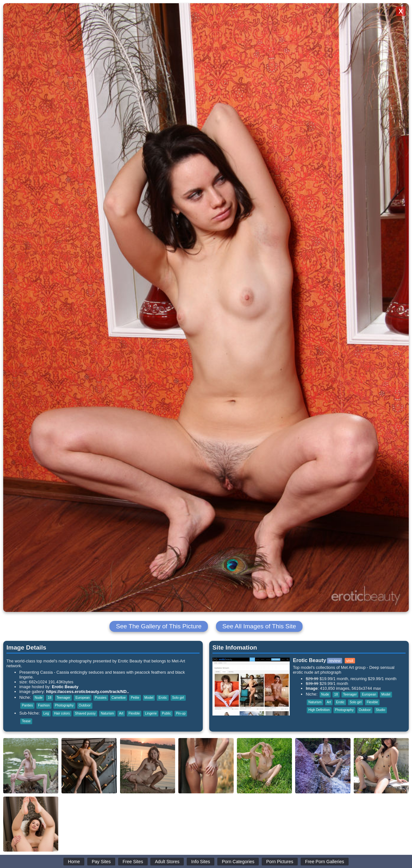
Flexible (134, 713)
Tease (26, 721)
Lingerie (151, 713)
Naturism (107, 713)
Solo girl (178, 698)
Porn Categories (238, 862)
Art (121, 713)
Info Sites (201, 862)
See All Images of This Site (259, 626)
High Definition (319, 710)
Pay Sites (101, 862)
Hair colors (62, 713)
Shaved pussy (85, 713)
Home (74, 862)
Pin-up (181, 713)
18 (49, 698)
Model (149, 698)
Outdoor (85, 705)
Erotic (163, 698)
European (82, 698)
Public (166, 713)
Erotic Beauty (65, 687)
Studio (381, 710)
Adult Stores (167, 862)
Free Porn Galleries (325, 862)
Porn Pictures (280, 862)
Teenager (64, 698)
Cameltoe (119, 698)
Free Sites (133, 862)
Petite (135, 698)
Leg (46, 713)
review (335, 661)
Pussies (101, 698)
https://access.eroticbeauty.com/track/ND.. (87, 692)
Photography (64, 705)
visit (350, 661)
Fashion (44, 705)
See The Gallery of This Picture (159, 626)
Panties (27, 705)
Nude (39, 698)
